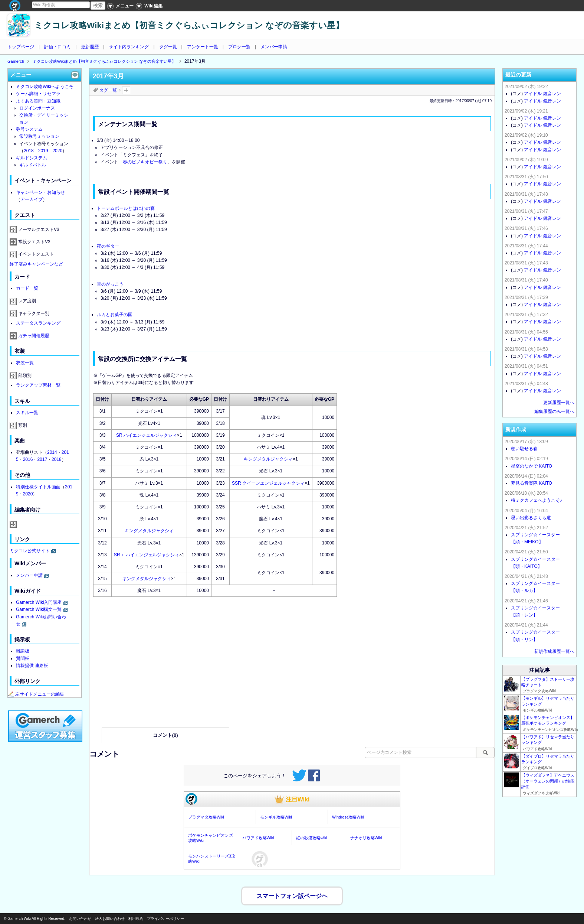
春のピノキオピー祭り (145, 162)
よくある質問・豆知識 (38, 101)
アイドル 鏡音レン (542, 94)
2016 (28, 459)
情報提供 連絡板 (32, 666)
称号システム (29, 129)
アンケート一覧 (203, 47)
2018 (29, 151)
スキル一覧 (27, 413)
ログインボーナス (37, 108)
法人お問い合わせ (110, 919)
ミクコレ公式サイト (30, 551)
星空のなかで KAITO (531, 466)
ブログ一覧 (239, 47)
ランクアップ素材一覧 (38, 385)
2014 (52, 452)
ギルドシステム (32, 158)
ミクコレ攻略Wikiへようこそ (45, 87)
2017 (42, 459)
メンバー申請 (274, 47)
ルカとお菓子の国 (115, 315)
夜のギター (108, 246)
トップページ (21, 47)
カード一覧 (27, 288)
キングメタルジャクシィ (268, 459)
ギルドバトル (33, 165)
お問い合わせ (80, 919)
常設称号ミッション (39, 136)
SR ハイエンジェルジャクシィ (147, 435)
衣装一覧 (25, 363)
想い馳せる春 (524, 449)
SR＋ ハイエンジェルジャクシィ (147, 555)
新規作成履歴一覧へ (554, 651)
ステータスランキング (38, 323)
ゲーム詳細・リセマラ (38, 94)
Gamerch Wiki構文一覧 (39, 609)
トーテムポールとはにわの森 (126, 208)
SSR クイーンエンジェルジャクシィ (268, 483)
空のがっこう (110, 284)
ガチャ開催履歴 (34, 336)
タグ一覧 (168, 47)
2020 (57, 151)
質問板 (23, 658)
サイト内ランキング (129, 47)
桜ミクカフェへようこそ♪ (537, 500)
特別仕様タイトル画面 (38, 487)
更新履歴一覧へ (559, 403)
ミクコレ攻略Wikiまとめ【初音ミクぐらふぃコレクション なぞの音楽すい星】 (189, 25)
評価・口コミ (58, 47)
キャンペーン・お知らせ (40, 192)
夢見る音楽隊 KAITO (531, 483)
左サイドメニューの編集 (36, 694)
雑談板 (23, 651)
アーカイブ (32, 199)
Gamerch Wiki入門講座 (39, 602)
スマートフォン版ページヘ (292, 894)
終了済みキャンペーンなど (36, 264)
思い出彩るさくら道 (531, 518)
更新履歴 (90, 47)
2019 (43, 151)
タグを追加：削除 (126, 90)
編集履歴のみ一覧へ (554, 411)
